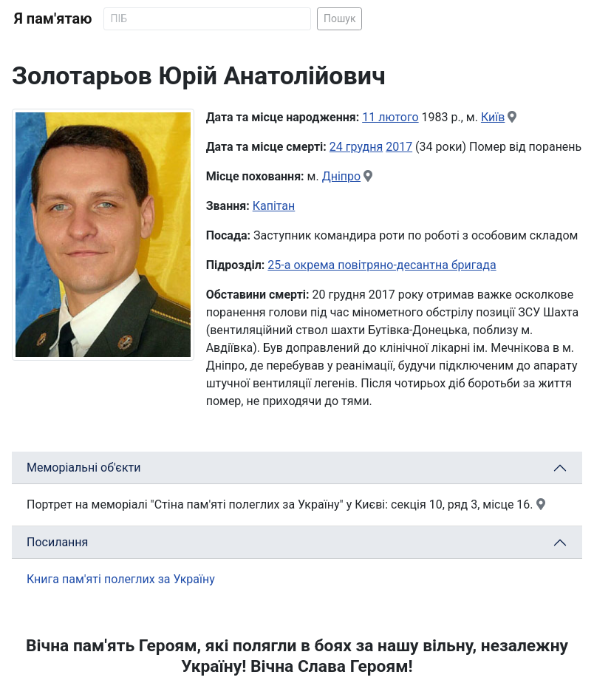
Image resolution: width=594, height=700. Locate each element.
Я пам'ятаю (53, 18)
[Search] (207, 19)
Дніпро (342, 176)
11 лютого (390, 117)
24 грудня (356, 147)
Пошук (340, 18)
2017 (399, 147)
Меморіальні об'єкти (84, 468)
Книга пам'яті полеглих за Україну (121, 579)
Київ (493, 117)
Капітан (274, 206)
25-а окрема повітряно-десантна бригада (382, 265)
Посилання (57, 542)
